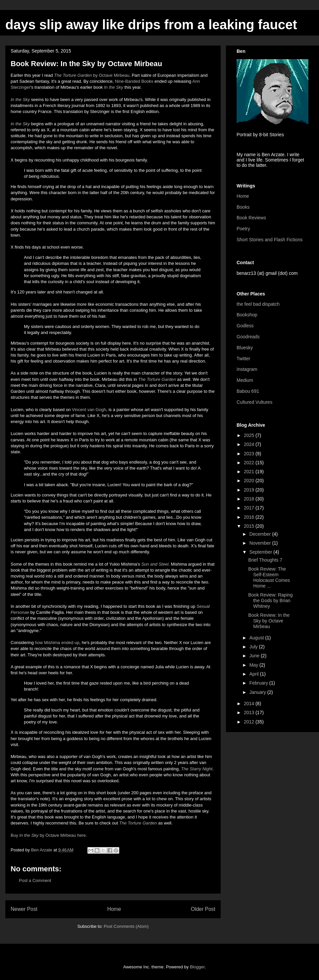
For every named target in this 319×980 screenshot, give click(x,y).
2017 (250, 508)
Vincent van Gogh (89, 410)
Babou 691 (248, 391)
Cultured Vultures (255, 402)
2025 (250, 435)
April (255, 674)
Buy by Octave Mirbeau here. (49, 835)
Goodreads (248, 337)
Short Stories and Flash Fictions (269, 240)
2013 (250, 712)
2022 (250, 463)
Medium (245, 380)
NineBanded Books (134, 81)
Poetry (243, 229)
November (261, 543)
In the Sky (20, 100)
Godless (245, 326)
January (258, 692)
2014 (250, 704)
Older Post (203, 909)
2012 (250, 722)
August (257, 638)
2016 (250, 517)
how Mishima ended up (57, 643)
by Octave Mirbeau (92, 75)
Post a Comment (35, 880)
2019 (250, 490)
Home (114, 909)
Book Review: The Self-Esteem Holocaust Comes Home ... (269, 577)
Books (243, 207)
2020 (250, 481)
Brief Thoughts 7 (265, 560)
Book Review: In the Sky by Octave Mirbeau (269, 621)
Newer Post (24, 909)
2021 (250, 472)
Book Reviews (251, 218)
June (255, 656)
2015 (250, 526)
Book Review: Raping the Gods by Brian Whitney (270, 600)
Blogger (197, 967)
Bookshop (247, 315)
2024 (250, 444)
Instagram (247, 369)
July (254, 647)
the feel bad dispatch (258, 304)
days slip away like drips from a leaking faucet (151, 25)
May (254, 665)
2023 (250, 454)
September (261, 552)
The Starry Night (197, 769)
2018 (250, 499)
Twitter (243, 359)
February (259, 683)
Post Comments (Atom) (126, 926)
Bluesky (245, 348)
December (261, 534)
